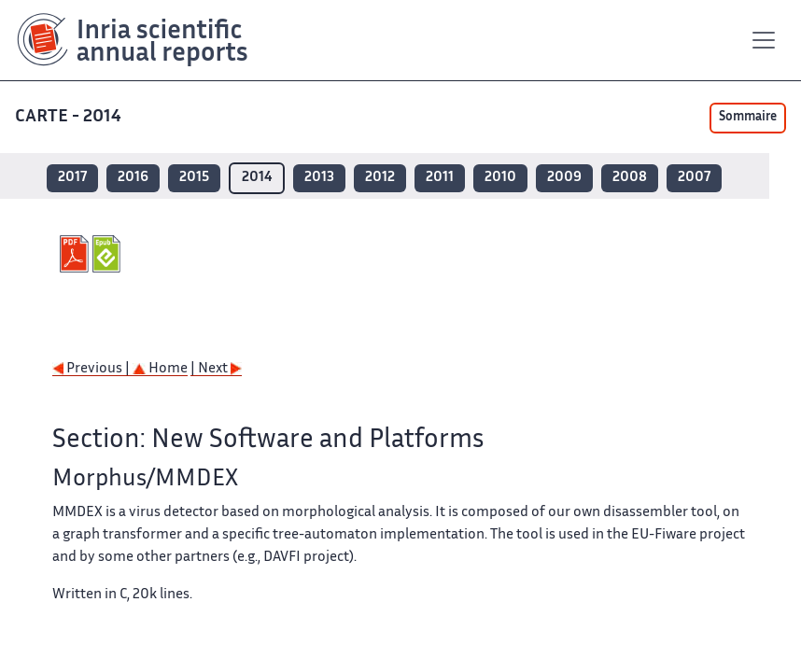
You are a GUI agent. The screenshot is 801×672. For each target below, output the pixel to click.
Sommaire (748, 118)
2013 (319, 178)
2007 (694, 178)
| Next (216, 369)
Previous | (92, 369)
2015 (194, 178)
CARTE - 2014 (70, 117)
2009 (564, 178)
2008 (630, 178)
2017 (72, 178)
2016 (133, 178)
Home (160, 369)
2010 (500, 178)
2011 (440, 178)
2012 (380, 178)
